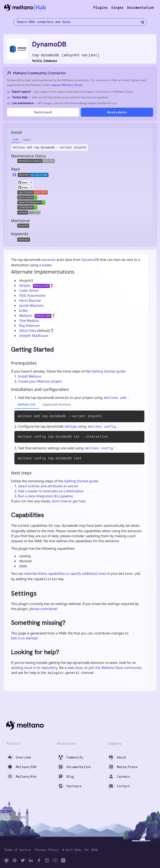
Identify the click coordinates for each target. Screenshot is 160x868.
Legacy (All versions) (57, 404)
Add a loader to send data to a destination (51, 491)
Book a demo (117, 112)
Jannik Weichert (31, 306)
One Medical (29, 321)
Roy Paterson (29, 326)
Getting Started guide (108, 371)
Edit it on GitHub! (24, 638)
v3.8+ (16, 140)
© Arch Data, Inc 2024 (80, 850)
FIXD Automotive (32, 296)
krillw (23, 311)
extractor (49, 260)
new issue (75, 668)
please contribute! (43, 609)
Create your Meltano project (40, 381)
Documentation (141, 8)
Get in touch (43, 112)
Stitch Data (28, 331)
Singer (117, 8)
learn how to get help (69, 501)
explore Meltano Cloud (66, 85)
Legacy (26, 140)
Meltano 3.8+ (27, 404)
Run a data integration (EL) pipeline (46, 496)
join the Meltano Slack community (115, 668)
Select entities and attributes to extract (48, 486)
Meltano (26, 316)
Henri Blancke (30, 301)
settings (71, 426)
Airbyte (25, 286)
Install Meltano (30, 376)
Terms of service (17, 850)
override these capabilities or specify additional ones (65, 574)
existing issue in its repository (34, 668)
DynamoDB (90, 260)
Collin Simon (29, 291)
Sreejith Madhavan (34, 336)
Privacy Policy (47, 850)
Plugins (101, 8)
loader (47, 265)
